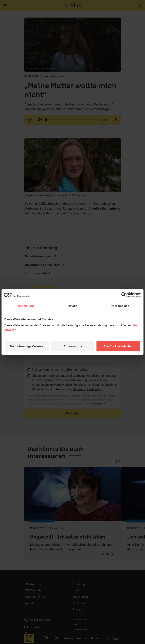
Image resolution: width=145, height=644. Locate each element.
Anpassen (73, 346)
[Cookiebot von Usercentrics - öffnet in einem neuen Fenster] (124, 295)
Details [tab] (72, 306)
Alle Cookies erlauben (118, 346)
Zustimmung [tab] (25, 306)
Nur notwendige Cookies (27, 346)
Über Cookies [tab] (120, 306)
